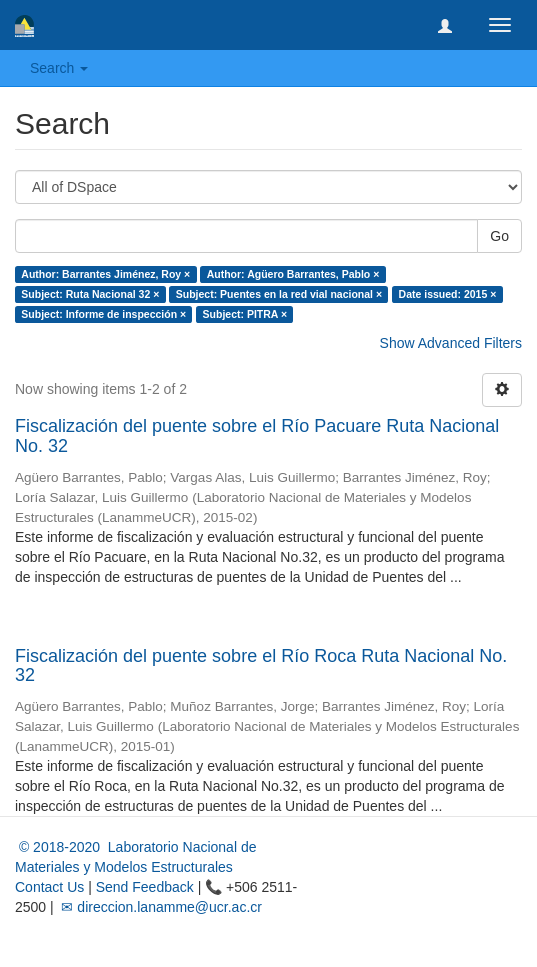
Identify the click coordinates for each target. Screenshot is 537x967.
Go (499, 236)
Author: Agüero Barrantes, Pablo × (293, 274)
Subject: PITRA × (245, 314)
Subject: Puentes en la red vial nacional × (279, 294)
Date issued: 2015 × (448, 294)
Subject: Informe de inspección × (103, 314)
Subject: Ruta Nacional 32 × (90, 294)
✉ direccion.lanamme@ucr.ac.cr (160, 907)
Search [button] (59, 68)
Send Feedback (145, 887)
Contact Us (49, 887)
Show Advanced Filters (451, 343)
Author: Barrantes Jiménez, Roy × (105, 274)
